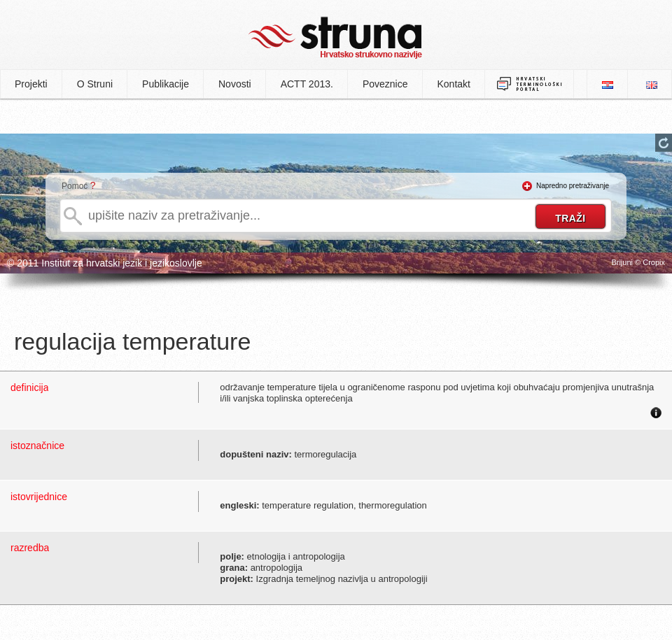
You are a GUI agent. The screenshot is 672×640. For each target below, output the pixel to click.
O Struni (95, 84)
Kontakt (454, 84)
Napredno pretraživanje (573, 186)
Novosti (235, 84)
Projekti (31, 84)
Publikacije (166, 84)
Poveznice (385, 84)
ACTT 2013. (307, 84)
